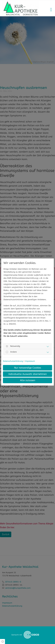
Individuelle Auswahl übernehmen (28, 374)
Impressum (30, 361)
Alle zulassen (28, 380)
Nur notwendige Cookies (28, 368)
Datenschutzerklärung (13, 361)
